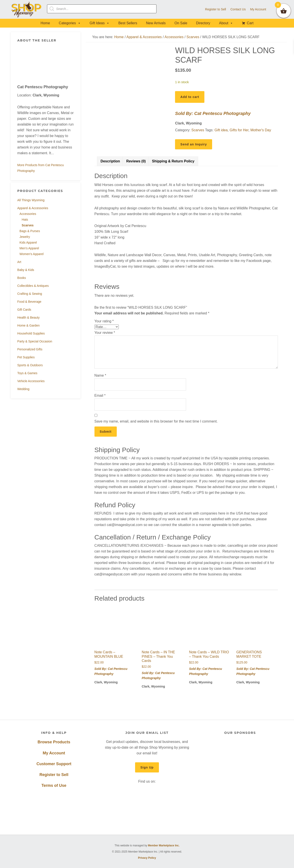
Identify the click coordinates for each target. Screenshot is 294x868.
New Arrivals (156, 23)
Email (100, 395)
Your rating (104, 321)
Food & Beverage (29, 302)
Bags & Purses (30, 231)
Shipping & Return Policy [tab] (173, 161)
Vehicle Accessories (31, 381)
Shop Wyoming (27, 9)
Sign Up (147, 767)
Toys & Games (27, 373)
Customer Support (54, 764)
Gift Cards (24, 310)
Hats (25, 220)
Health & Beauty (28, 318)
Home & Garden (28, 325)
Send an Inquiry (194, 144)
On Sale (181, 23)
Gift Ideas (100, 23)
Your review (105, 333)
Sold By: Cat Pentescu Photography (213, 113)
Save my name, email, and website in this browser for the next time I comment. (156, 421)
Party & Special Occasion (35, 341)
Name (100, 375)
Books (22, 278)
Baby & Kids (26, 270)
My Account (54, 753)
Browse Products (54, 742)
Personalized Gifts (30, 349)
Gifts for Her (239, 130)
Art (19, 262)
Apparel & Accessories (33, 208)
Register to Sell (54, 775)
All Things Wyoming (31, 200)
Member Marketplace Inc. (164, 845)
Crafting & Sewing (30, 294)
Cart (250, 23)
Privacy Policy (147, 858)
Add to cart (190, 97)
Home (45, 23)
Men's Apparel (29, 248)
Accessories (28, 214)
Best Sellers (128, 23)
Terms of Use (54, 785)
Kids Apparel (28, 242)
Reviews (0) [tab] (136, 161)
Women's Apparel (31, 254)
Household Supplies (31, 333)
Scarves (28, 225)
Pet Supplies (26, 357)
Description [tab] (110, 161)
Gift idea (221, 130)
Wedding (23, 389)
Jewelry (25, 237)
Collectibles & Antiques (33, 286)
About (226, 23)
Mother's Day (261, 130)
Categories (70, 23)
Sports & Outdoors (30, 365)
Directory (203, 23)
